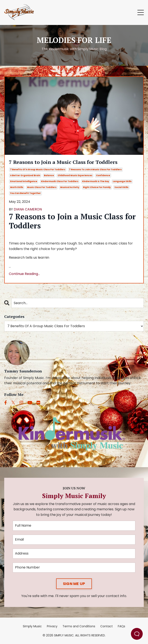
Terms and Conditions (79, 626)
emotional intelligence (24, 181)
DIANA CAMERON (28, 209)
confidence (103, 175)
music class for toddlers (42, 187)
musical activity (70, 187)
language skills (122, 181)
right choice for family (97, 187)
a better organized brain (25, 175)
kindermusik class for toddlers (60, 181)
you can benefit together (25, 193)
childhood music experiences (75, 175)
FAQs (122, 626)
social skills (121, 187)
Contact (107, 626)
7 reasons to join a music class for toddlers (95, 170)
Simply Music (32, 626)
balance (49, 175)
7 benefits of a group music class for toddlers (38, 170)
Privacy (52, 626)
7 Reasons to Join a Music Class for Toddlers (63, 162)
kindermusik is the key (96, 181)
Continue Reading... (24, 274)
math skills (17, 187)
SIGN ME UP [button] (74, 584)
